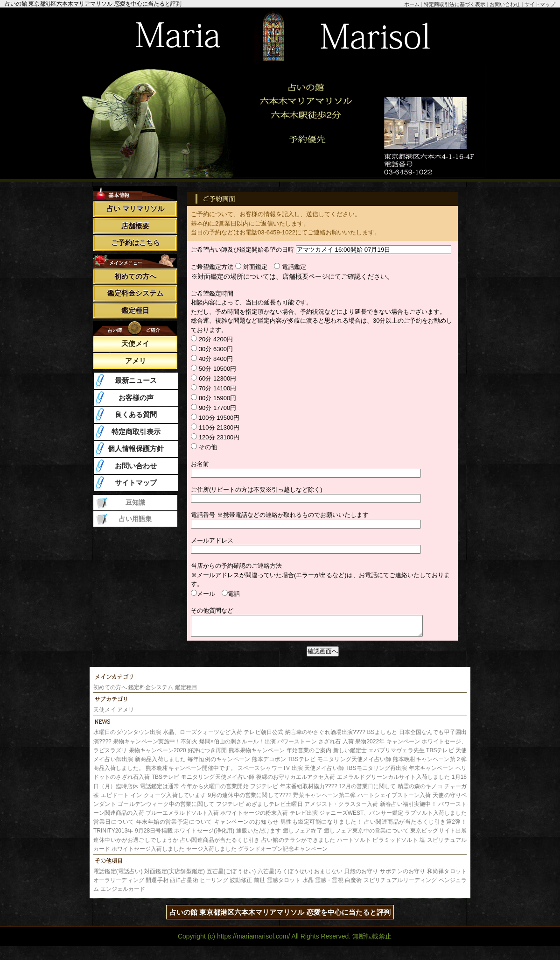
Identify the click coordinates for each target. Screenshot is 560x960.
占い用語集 (135, 519)
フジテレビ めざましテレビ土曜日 (259, 808)
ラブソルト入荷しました (436, 817)
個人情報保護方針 (136, 448)
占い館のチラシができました (298, 844)
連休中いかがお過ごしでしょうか (136, 844)
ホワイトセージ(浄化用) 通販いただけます (227, 835)
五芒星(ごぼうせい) (231, 875)
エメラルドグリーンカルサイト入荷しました (393, 781)
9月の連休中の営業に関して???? (250, 799)
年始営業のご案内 (309, 755)
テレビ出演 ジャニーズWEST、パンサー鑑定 (346, 817)
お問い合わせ (505, 4)
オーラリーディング (119, 884)
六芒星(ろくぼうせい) (285, 875)
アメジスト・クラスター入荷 (341, 808)
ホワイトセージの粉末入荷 (254, 817)
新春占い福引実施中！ (408, 808)
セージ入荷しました (211, 853)
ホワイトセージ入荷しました (148, 853)
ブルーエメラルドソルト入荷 (182, 817)
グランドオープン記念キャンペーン (283, 853)
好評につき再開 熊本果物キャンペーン (236, 755)
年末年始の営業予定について (174, 826)
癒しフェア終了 (303, 835)
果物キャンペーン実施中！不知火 (155, 746)
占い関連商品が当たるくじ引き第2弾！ (415, 826)
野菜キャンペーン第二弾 (324, 799)
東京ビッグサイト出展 (438, 835)
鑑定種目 (135, 310)
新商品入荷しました (161, 763)
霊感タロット (284, 884)
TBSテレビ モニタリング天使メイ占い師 (340, 763)
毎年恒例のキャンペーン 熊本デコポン (237, 763)
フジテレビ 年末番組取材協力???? (294, 791)
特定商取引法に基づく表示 (455, 4)
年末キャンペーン (431, 772)
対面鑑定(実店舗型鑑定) (175, 875)
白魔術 (353, 884)
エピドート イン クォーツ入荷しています (154, 799)
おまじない (328, 875)
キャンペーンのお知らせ (246, 826)
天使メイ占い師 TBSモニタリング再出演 (356, 772)
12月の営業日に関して (367, 791)
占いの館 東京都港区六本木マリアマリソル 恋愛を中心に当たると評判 (280, 916)
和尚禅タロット (447, 875)
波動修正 (241, 884)
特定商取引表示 (136, 432)
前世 (259, 884)
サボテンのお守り (402, 875)
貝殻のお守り (361, 875)
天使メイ (135, 343)
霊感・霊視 (329, 884)
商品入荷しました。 (119, 772)
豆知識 (135, 502)
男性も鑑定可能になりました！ (322, 826)
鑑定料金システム (135, 293)
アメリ (136, 361)
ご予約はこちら (136, 243)
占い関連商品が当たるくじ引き (220, 844)
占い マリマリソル (135, 208)
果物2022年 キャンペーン (388, 746)
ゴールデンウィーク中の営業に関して (166, 808)
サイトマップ (540, 4)
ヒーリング (214, 884)
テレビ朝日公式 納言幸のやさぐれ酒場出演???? (304, 736)
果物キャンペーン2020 (157, 755)
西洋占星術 (184, 884)
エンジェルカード (123, 893)
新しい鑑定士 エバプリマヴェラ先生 (379, 755)
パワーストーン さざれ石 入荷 (315, 746)
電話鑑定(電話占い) (118, 875)
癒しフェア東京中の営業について (366, 835)
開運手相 (157, 884)
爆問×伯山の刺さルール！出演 (238, 746)
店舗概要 (135, 226)
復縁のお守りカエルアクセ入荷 (296, 781)
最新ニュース (136, 380)
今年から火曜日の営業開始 (215, 791)
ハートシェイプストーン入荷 (394, 799)
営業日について (114, 826)
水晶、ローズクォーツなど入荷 (203, 736)
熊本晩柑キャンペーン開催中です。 (191, 772)
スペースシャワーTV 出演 (270, 772)
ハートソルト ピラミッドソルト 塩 (381, 844)
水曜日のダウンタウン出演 (127, 736)
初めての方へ (135, 276)
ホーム (412, 4)
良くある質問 (136, 414)
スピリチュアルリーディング (400, 884)
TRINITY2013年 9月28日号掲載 (133, 835)
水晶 (308, 884)
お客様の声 (136, 398)
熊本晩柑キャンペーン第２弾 (430, 763)
